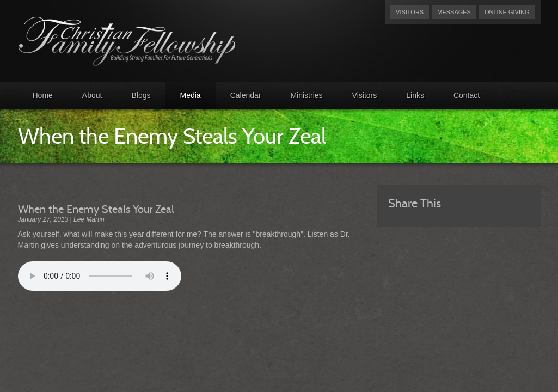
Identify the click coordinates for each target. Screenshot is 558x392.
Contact (467, 95)
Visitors (410, 12)
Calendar (246, 95)
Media (190, 95)
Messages (454, 12)
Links (415, 95)
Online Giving (507, 12)
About (92, 95)
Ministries (306, 95)
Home (43, 95)
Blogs (141, 95)
